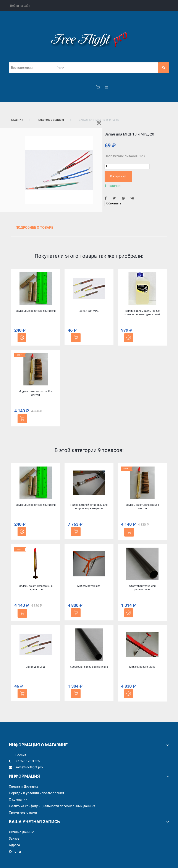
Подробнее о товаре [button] (34, 228)
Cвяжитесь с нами (23, 813)
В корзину (118, 176)
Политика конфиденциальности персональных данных (52, 806)
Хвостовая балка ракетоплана (89, 667)
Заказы (15, 839)
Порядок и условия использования (36, 793)
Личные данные (21, 832)
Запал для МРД (89, 311)
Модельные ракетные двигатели (36, 311)
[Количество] (127, 166)
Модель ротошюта (89, 586)
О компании (18, 799)
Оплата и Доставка (24, 786)
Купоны (15, 852)
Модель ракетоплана (142, 667)
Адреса (14, 845)
